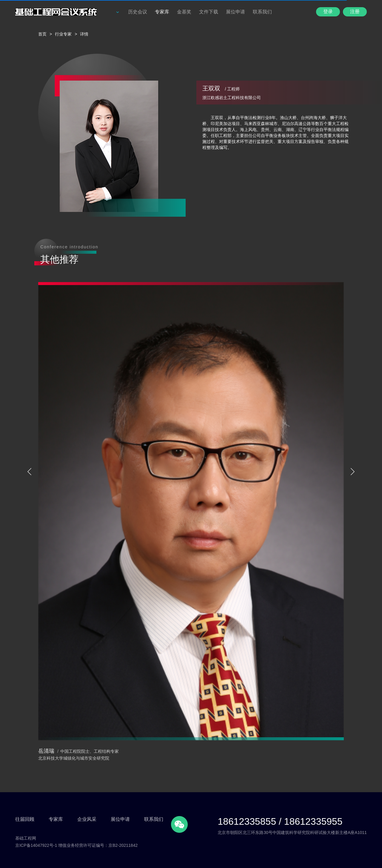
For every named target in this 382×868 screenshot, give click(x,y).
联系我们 (262, 12)
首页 (42, 34)
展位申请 (235, 12)
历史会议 (138, 12)
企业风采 (87, 819)
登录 (328, 11)
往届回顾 (25, 819)
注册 (355, 11)
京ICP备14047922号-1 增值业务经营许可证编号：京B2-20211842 (76, 845)
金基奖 (184, 12)
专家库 (162, 12)
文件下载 (209, 12)
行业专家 (63, 34)
